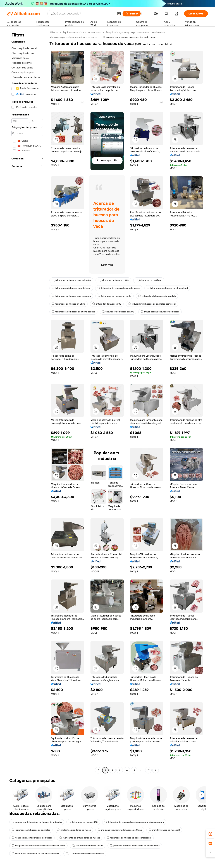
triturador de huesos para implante (71, 296)
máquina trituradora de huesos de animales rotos (38, 846)
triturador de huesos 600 (107, 304)
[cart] (167, 14)
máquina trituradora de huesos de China (120, 830)
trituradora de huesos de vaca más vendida (35, 854)
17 (148, 770)
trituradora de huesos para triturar (71, 288)
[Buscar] (132, 14)
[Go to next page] (156, 770)
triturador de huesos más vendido (157, 296)
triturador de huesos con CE (118, 312)
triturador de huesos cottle (113, 280)
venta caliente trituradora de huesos (32, 838)
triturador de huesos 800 (83, 822)
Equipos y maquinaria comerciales (82, 32)
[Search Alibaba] (83, 14)
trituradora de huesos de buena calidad (73, 312)
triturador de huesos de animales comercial (152, 304)
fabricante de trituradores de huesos (80, 838)
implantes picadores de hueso (74, 830)
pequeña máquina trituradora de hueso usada (135, 846)
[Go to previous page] (98, 770)
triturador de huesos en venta (114, 296)
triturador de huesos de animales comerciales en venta (134, 822)
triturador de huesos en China (69, 304)
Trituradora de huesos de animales (31, 830)
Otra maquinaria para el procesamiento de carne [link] (130, 37)
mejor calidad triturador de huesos (160, 312)
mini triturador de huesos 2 (164, 830)
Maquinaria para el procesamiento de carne (73, 37)
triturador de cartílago (149, 280)
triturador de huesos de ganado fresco (119, 288)
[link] (210, 834)
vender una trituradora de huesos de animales (37, 822)
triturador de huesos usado (88, 846)
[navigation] (27, 402)
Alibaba (53, 32)
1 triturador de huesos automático (85, 854)
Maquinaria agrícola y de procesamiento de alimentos (136, 32)
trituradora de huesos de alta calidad (167, 288)
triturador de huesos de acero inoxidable (129, 838)
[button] (119, 14)
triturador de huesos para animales (71, 280)
